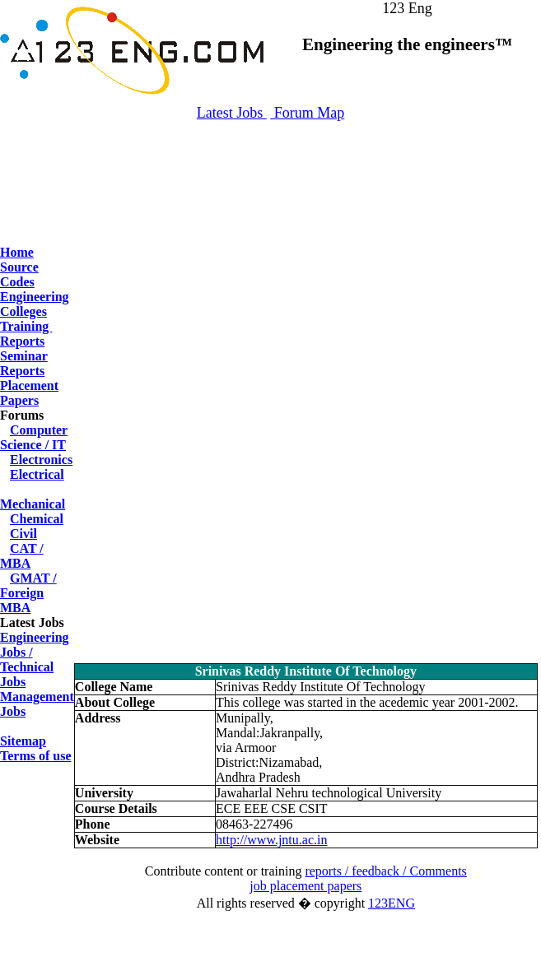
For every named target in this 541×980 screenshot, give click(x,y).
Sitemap (23, 741)
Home (17, 252)
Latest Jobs (232, 113)
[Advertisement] (271, 206)
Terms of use (36, 756)
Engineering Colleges (35, 304)
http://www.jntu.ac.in (271, 840)
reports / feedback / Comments (385, 871)
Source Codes (19, 274)
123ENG (392, 903)
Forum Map (307, 113)
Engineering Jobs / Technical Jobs (35, 660)
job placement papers (305, 886)
